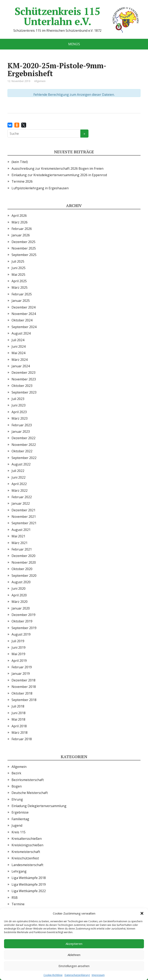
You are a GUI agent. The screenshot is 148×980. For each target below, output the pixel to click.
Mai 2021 (18, 536)
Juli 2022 (18, 471)
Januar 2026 (21, 235)
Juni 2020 (19, 588)
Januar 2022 (21, 503)
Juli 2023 (18, 399)
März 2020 (20, 602)
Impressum (98, 975)
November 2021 (24, 517)
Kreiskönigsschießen (27, 845)
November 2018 (24, 687)
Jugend (17, 825)
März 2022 (20, 491)
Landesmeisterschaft (27, 865)
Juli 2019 (18, 641)
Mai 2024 (18, 353)
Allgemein (19, 767)
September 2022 (24, 458)
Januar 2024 (21, 366)
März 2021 (20, 543)
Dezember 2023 (23, 373)
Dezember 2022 (23, 438)
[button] (142, 913)
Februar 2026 (22, 229)
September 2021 (24, 523)
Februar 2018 (22, 739)
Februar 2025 (22, 294)
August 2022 (21, 464)
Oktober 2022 (22, 451)
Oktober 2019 (22, 621)
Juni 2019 (19, 647)
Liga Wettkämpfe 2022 (29, 891)
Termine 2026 (22, 181)
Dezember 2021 (23, 510)
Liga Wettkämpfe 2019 (29, 884)
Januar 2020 (21, 608)
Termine (18, 904)
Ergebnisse (20, 812)
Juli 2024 (18, 340)
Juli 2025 (18, 261)
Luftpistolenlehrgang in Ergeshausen (40, 188)
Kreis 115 (19, 832)
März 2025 (20, 287)
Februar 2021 (22, 549)
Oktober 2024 (22, 320)
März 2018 (20, 733)
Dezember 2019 (23, 615)
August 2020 (21, 582)
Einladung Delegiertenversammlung (39, 806)
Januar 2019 (21, 674)
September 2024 (24, 327)
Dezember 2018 (23, 680)
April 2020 (19, 595)
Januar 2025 (21, 301)
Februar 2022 (22, 497)
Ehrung (17, 799)
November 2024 (24, 314)
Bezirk (16, 773)
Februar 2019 (22, 667)
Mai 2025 (18, 275)
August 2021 (21, 530)
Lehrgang (19, 871)
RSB (15, 898)
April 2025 (19, 281)
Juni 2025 (19, 268)
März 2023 (20, 418)
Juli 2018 (18, 706)
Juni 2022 (19, 477)
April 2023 (19, 412)
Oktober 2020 (22, 569)
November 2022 (24, 445)
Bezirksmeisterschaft (28, 780)
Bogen (17, 786)
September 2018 (24, 700)
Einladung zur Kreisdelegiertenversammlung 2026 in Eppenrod (59, 175)
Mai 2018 (18, 719)
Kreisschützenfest (25, 858)
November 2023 (24, 379)
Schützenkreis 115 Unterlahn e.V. (78, 16)
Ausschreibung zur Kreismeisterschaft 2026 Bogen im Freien (57, 168)
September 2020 (24, 576)
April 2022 (19, 484)
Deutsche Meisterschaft (30, 793)
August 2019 (21, 634)
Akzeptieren (74, 944)
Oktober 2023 (22, 386)
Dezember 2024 (23, 307)
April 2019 (19, 661)
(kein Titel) (20, 162)
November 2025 (24, 248)
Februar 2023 (22, 425)
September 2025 (24, 255)
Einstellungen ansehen (74, 966)
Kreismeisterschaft (26, 852)
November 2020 (24, 562)
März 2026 (20, 222)
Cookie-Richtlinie (53, 975)
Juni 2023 (19, 405)
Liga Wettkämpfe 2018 (29, 878)
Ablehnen (74, 955)
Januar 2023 (21, 432)
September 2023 (24, 392)
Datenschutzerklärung (77, 975)
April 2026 (19, 216)
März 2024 (20, 360)
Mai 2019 (18, 654)
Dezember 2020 (23, 556)
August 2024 (21, 333)
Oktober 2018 (22, 693)
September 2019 (24, 628)
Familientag (20, 819)
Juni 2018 (19, 713)
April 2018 (19, 726)
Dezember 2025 (23, 242)
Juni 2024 (19, 346)
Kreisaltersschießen (27, 839)
